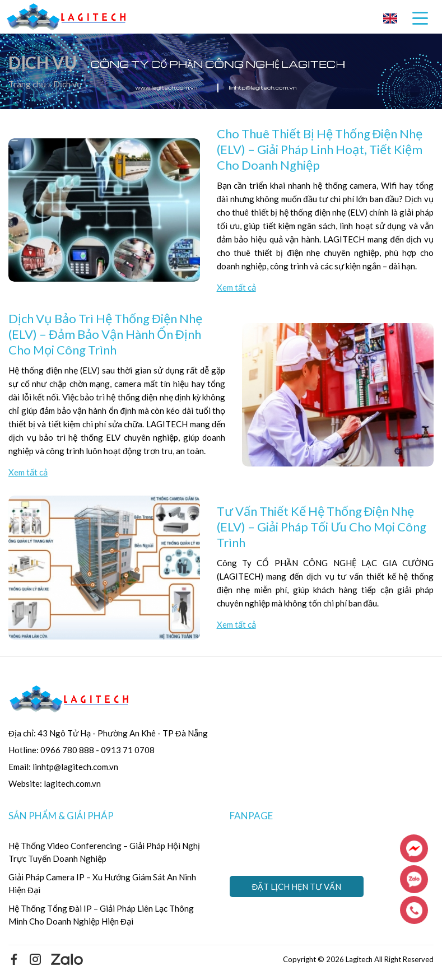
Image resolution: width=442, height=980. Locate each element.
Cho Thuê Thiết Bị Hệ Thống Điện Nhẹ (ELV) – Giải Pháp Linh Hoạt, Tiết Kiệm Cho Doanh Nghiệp (320, 149)
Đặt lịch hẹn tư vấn (297, 886)
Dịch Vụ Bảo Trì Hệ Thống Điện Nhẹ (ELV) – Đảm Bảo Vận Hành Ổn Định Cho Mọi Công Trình (105, 334)
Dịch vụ (68, 84)
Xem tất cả (236, 287)
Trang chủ (28, 84)
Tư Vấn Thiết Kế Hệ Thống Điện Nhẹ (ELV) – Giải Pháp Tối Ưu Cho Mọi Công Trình (322, 527)
